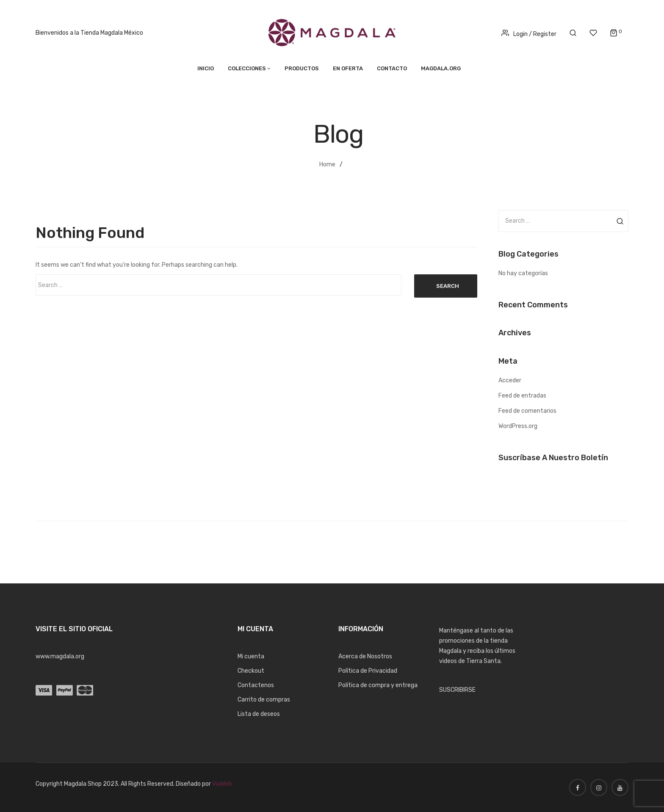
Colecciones (247, 68)
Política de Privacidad (368, 671)
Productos (302, 68)
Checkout (251, 671)
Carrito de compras (264, 700)
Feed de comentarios (527, 411)
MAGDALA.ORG (441, 68)
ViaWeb (222, 784)
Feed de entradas (522, 396)
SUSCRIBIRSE (457, 690)
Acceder (510, 380)
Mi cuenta (251, 656)
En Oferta (348, 68)
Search (448, 286)
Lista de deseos (259, 714)
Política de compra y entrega (378, 685)
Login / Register (529, 34)
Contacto (392, 68)
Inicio (206, 68)
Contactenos (256, 685)
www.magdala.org (60, 656)
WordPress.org (518, 426)
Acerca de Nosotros (365, 656)
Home (327, 164)
